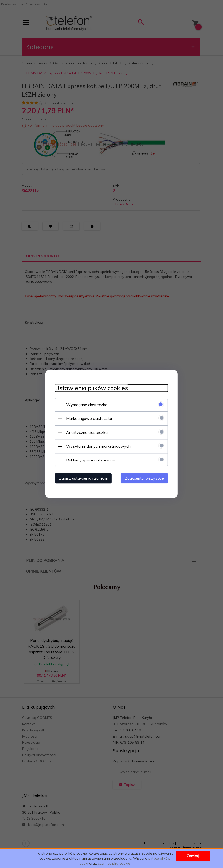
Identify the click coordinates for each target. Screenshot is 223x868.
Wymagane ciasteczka (86, 405)
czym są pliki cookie (114, 863)
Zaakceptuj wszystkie (145, 478)
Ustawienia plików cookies (91, 388)
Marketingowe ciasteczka (89, 419)
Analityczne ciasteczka (86, 433)
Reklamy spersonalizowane (90, 460)
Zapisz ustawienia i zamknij (83, 478)
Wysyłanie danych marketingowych (98, 446)
